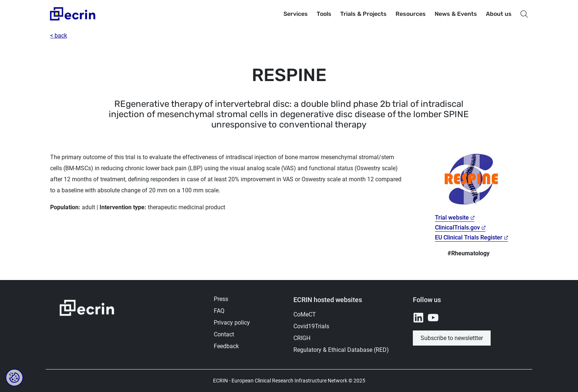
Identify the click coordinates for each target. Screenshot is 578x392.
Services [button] (296, 14)
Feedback (226, 346)
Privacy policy (232, 323)
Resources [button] (411, 14)
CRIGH (302, 338)
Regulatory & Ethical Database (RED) (341, 350)
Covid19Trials (311, 326)
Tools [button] (324, 14)
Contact (224, 334)
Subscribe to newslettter (452, 338)
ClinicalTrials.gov (457, 227)
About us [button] (499, 14)
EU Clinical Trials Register (469, 237)
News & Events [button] (456, 14)
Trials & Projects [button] (363, 14)
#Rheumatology (469, 253)
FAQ (219, 311)
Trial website (452, 218)
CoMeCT (305, 314)
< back (59, 36)
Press (221, 299)
